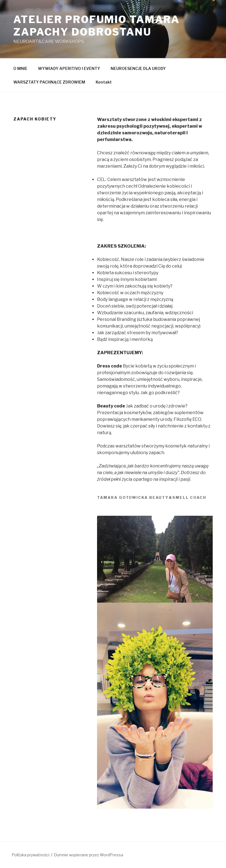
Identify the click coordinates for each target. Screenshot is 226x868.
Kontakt (104, 82)
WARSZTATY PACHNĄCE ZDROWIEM (49, 82)
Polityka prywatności (31, 855)
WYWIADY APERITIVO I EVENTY (69, 68)
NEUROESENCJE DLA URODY (138, 68)
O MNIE (20, 68)
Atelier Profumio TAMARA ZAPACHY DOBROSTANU (97, 26)
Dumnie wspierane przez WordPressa (88, 855)
